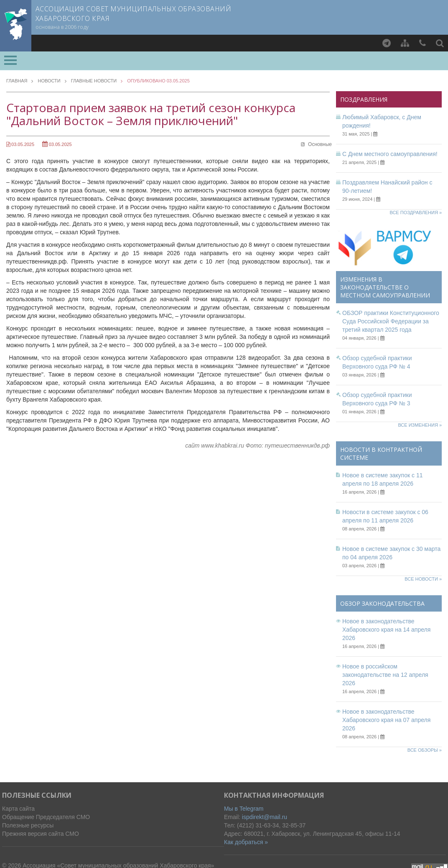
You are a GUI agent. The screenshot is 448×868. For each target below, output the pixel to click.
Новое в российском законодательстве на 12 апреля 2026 (385, 675)
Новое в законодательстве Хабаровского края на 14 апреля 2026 (386, 630)
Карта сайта (18, 809)
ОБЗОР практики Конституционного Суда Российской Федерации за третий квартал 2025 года (391, 321)
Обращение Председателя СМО (46, 817)
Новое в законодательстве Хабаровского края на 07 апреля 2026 (386, 720)
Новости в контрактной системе (381, 453)
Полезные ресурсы (28, 825)
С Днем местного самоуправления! (390, 154)
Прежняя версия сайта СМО (41, 834)
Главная (17, 81)
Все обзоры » (425, 750)
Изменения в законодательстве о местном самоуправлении (385, 287)
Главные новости (94, 81)
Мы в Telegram (244, 809)
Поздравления (364, 99)
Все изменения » (420, 425)
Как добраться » (246, 842)
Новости (49, 81)
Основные (320, 144)
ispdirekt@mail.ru (265, 817)
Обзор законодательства (382, 603)
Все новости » (423, 579)
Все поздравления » (416, 213)
